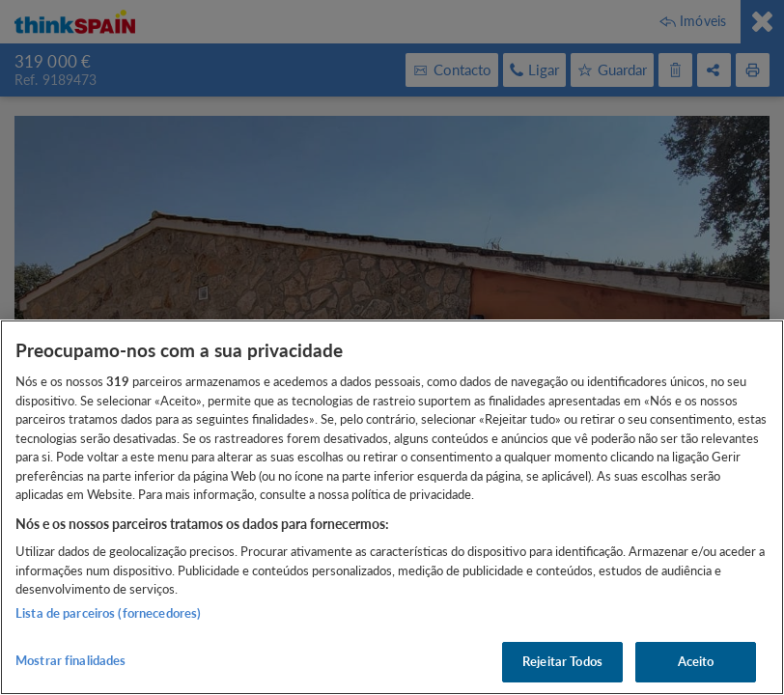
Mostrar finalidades (70, 660)
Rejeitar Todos (562, 661)
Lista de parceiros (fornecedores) (108, 613)
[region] (392, 507)
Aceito (696, 661)
